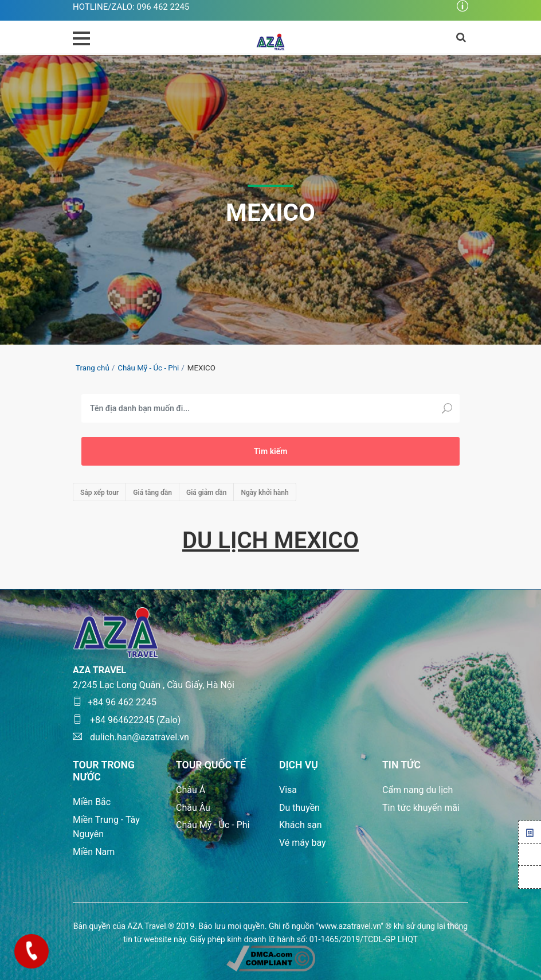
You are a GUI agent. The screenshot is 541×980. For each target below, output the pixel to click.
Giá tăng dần (152, 493)
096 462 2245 (163, 7)
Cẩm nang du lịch (417, 790)
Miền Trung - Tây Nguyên (106, 827)
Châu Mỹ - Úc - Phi (148, 368)
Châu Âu (193, 808)
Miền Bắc (92, 802)
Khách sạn (301, 825)
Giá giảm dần (206, 493)
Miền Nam (94, 852)
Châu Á (191, 790)
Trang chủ (93, 368)
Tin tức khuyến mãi (421, 808)
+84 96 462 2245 (115, 702)
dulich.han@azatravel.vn (131, 737)
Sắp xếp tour (99, 493)
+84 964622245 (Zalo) (127, 720)
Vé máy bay (303, 843)
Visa (288, 790)
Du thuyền (299, 808)
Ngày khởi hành (264, 493)
